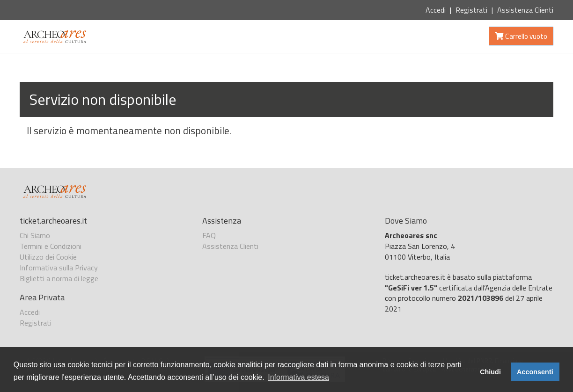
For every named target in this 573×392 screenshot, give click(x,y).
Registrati (471, 10)
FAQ (209, 235)
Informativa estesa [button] (298, 377)
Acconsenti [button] (535, 372)
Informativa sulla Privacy (59, 268)
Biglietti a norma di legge (59, 278)
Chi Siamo (35, 235)
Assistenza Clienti (525, 10)
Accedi (436, 10)
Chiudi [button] (490, 372)
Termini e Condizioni (51, 246)
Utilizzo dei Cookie (48, 257)
